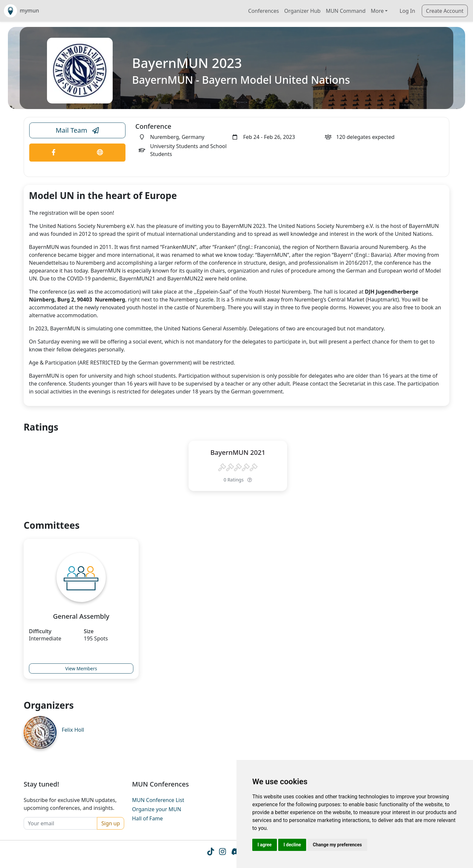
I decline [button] (292, 845)
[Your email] (60, 823)
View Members (81, 668)
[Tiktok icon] (210, 853)
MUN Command (346, 11)
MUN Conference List (158, 800)
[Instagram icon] (223, 853)
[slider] (238, 468)
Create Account (445, 11)
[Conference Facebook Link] (54, 153)
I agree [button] (265, 845)
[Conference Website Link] (100, 153)
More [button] (377, 11)
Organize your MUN (157, 809)
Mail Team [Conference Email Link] (78, 130)
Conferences (263, 11)
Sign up (111, 823)
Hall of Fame (147, 818)
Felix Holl (73, 730)
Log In (407, 11)
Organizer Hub (302, 11)
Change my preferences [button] (337, 845)
